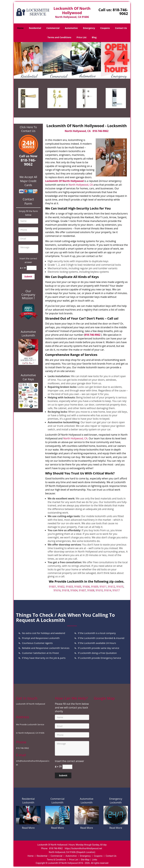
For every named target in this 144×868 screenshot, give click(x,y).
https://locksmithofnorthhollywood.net (83, 848)
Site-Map (85, 860)
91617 (116, 590)
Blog (94, 37)
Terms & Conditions (56, 860)
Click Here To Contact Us (28, 129)
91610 (99, 590)
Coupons (105, 28)
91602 (61, 587)
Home (20, 28)
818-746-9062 (120, 12)
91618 (66, 590)
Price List (82, 37)
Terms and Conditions (59, 37)
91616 (57, 590)
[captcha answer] (32, 268)
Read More (28, 828)
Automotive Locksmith (28, 334)
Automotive (71, 28)
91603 (69, 587)
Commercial (53, 28)
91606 (86, 587)
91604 (74, 590)
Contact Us (121, 28)
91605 (78, 587)
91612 (112, 587)
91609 (95, 587)
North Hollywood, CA (78, 131)
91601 (53, 587)
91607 (82, 590)
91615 (120, 587)
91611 (103, 587)
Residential (35, 28)
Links (95, 860)
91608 (91, 590)
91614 (108, 590)
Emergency (89, 28)
